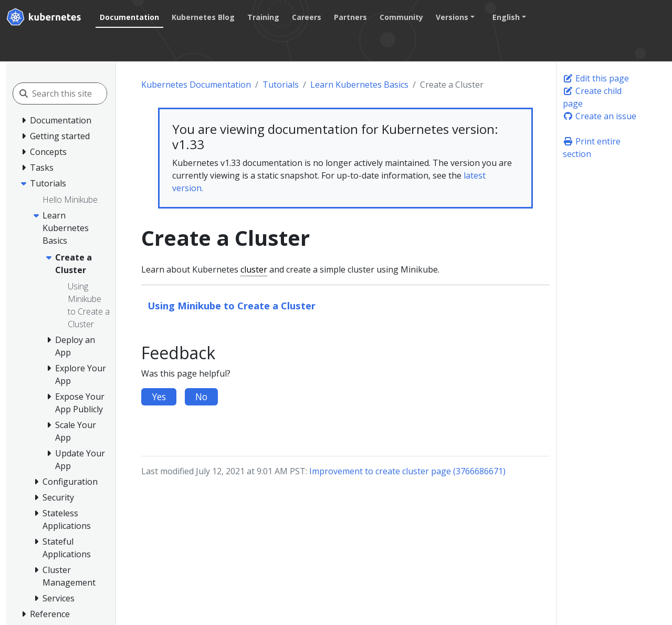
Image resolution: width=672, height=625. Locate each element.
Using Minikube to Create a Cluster (232, 305)
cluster (254, 269)
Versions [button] (452, 17)
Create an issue (600, 116)
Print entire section (592, 148)
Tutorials (281, 85)
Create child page (592, 97)
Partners (350, 17)
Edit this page (596, 78)
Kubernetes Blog (203, 17)
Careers (307, 17)
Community (401, 17)
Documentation (129, 17)
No (201, 397)
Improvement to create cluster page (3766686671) (407, 471)
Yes (159, 397)
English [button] (506, 17)
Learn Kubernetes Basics (359, 85)
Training (263, 17)
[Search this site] (79, 93)
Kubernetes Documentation (196, 85)
